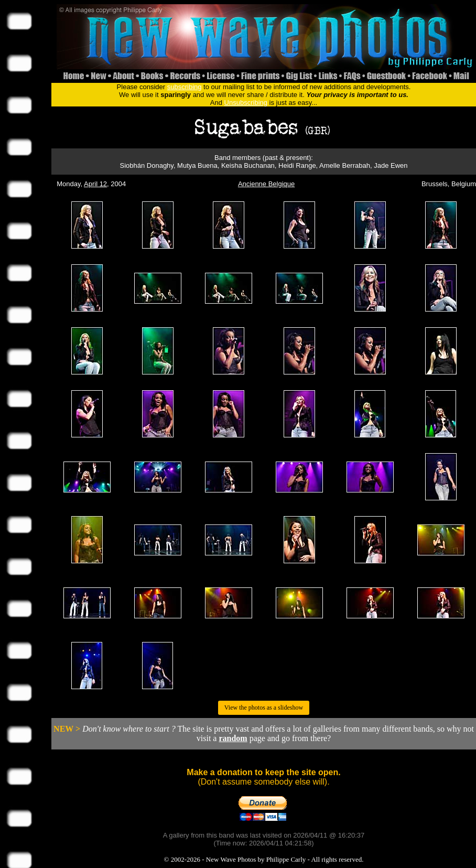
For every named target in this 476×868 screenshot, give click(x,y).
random (233, 738)
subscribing (185, 87)
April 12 (95, 184)
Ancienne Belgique (266, 184)
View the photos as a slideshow (264, 708)
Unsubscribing (246, 103)
